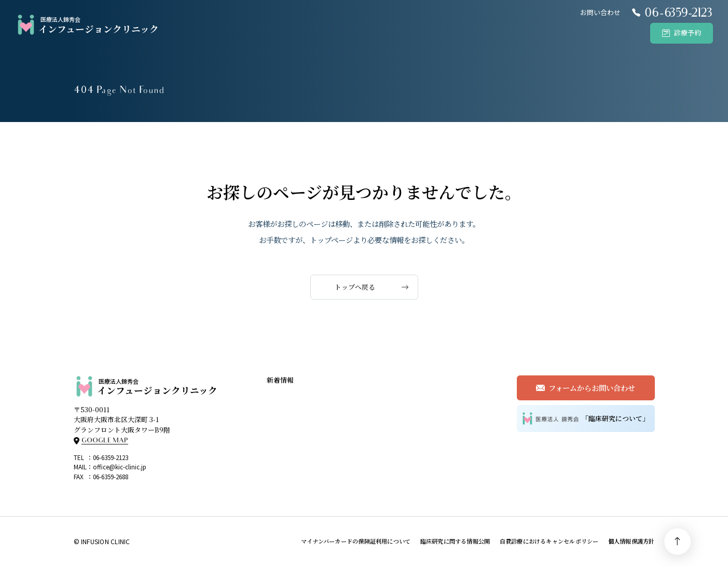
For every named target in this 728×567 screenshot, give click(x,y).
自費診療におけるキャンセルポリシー (549, 541)
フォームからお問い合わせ (592, 388)
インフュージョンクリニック (87, 25)
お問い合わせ (600, 12)
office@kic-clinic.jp (120, 467)
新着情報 (280, 380)
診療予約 (688, 32)
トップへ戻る (355, 287)
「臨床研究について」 (586, 418)
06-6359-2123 (111, 457)
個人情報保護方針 (631, 541)
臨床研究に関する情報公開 (455, 541)
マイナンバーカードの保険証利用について (356, 541)
